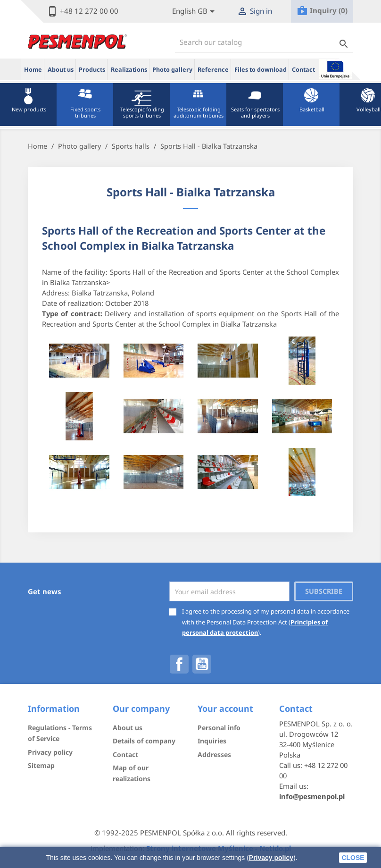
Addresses (214, 754)
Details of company (144, 741)
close (353, 858)
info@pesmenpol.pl (312, 796)
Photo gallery (172, 70)
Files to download (261, 70)
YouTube (202, 664)
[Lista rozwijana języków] (195, 12)
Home (33, 70)
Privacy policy (271, 858)
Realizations (129, 70)
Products (92, 70)
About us (61, 70)
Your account (225, 708)
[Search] (264, 42)
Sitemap (41, 765)
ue (335, 69)
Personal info (219, 728)
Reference (213, 70)
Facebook (179, 664)
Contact (303, 70)
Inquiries (212, 741)
